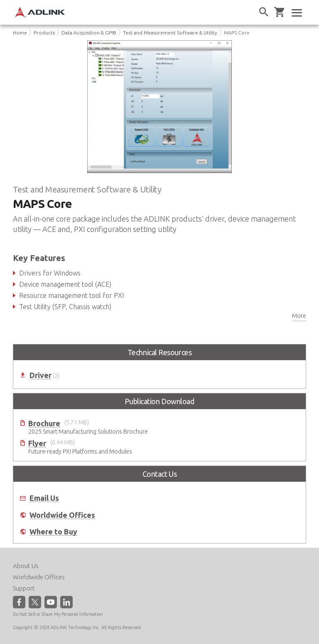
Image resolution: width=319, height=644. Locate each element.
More (299, 316)
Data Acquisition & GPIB (89, 33)
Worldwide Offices (62, 515)
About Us (26, 566)
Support (24, 588)
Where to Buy (53, 532)
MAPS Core (237, 33)
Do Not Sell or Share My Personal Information (58, 614)
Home (20, 33)
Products (44, 33)
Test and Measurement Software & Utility (170, 33)
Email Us (44, 498)
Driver (40, 375)
